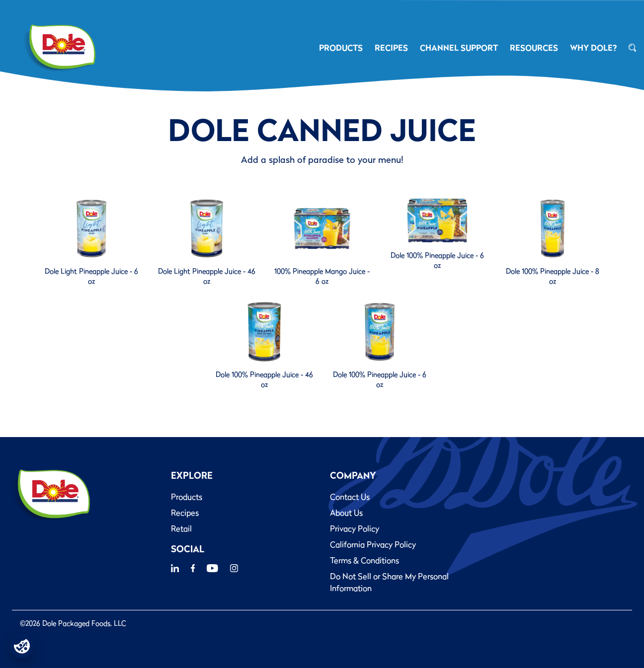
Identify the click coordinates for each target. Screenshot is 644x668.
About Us (346, 513)
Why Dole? (593, 48)
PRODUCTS (341, 48)
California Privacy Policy (373, 544)
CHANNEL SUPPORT (459, 48)
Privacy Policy (355, 528)
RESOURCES (534, 48)
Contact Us (350, 497)
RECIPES (391, 48)
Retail (181, 528)
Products (187, 497)
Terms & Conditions (364, 560)
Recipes (185, 513)
